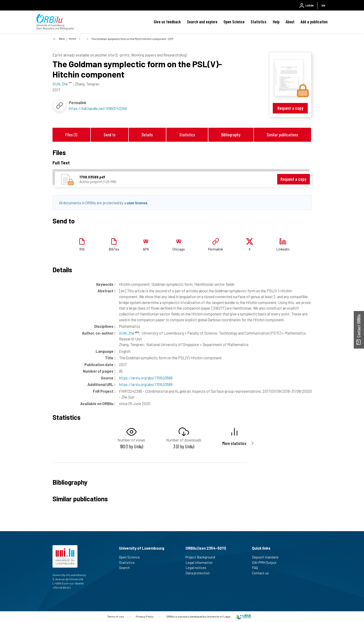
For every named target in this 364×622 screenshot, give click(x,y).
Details (147, 135)
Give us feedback (167, 22)
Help (276, 22)
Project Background (202, 557)
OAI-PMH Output (266, 562)
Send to (110, 135)
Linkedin (283, 249)
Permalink (216, 249)
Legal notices (198, 568)
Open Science (234, 22)
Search (126, 568)
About (290, 22)
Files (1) (71, 135)
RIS (82, 249)
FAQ (257, 568)
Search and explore (202, 22)
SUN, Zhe (129, 333)
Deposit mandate (267, 557)
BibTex (114, 249)
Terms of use (115, 616)
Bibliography (231, 135)
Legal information (201, 562)
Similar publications (282, 135)
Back (62, 39)
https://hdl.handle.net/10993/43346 (98, 108)
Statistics (259, 22)
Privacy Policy (145, 616)
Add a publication (314, 22)
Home (72, 39)
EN (323, 5)
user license (137, 203)
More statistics (234, 443)
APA (146, 249)
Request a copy (290, 108)
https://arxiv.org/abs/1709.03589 (146, 378)
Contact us (262, 573)
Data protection (200, 573)
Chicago (179, 249)
